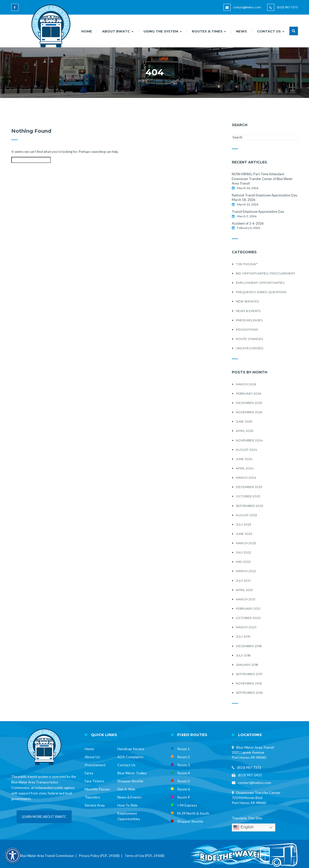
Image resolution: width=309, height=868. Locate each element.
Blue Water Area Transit (255, 747)
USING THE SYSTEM (163, 31)
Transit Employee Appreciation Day (258, 212)
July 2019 (243, 636)
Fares (89, 773)
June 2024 (244, 459)
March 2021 (246, 599)
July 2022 (244, 552)
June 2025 (244, 421)
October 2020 (248, 618)
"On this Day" (247, 264)
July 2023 (244, 524)
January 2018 (247, 665)
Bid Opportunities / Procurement (266, 273)
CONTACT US (271, 31)
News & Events (248, 311)
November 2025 (249, 412)
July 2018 (243, 655)
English (244, 827)
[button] (294, 34)
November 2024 (249, 440)
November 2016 (249, 683)
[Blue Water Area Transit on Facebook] (16, 10)
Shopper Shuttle (130, 781)
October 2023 (248, 496)
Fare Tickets (95, 781)
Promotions (247, 329)
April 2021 (244, 590)
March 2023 (246, 543)
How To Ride (127, 805)
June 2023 (244, 534)
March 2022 (246, 571)
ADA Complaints (130, 757)
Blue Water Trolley (132, 773)
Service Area (95, 805)
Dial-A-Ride (126, 789)
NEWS (241, 31)
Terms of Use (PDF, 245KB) (145, 856)
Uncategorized (250, 348)
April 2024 (245, 468)
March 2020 (246, 627)
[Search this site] (31, 160)
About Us (92, 757)
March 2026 (246, 384)
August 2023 (246, 515)
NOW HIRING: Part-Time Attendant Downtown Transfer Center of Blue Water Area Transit (262, 179)
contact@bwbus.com (247, 7)
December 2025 (249, 403)
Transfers (92, 797)
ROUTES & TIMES (209, 31)
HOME (87, 31)
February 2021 (248, 609)
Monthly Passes (97, 789)
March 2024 (246, 478)
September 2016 (249, 693)
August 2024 (247, 450)
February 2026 (248, 393)
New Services (247, 301)
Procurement (95, 765)
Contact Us (126, 765)
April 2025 (245, 431)
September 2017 (249, 674)
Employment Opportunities (260, 283)
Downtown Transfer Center (258, 793)
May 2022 (243, 562)
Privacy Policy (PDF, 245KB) (99, 856)
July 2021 (243, 581)
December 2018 (249, 646)
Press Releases (249, 320)
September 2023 (250, 506)
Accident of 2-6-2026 (248, 223)
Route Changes (249, 339)
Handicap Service (131, 749)
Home (143, 81)
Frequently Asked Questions (261, 292)
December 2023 (249, 487)
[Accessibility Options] (13, 855)
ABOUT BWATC (118, 31)
